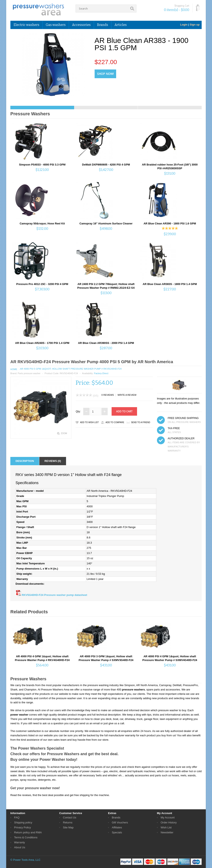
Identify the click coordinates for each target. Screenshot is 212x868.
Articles (121, 25)
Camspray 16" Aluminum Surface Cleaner (106, 223)
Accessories (81, 25)
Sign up (195, 25)
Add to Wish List (89, 422)
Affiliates (117, 827)
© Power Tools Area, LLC (25, 860)
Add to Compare (115, 422)
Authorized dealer (181, 438)
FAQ (17, 817)
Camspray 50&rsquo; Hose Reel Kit (42, 223)
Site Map (68, 827)
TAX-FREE (174, 428)
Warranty (19, 842)
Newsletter (167, 832)
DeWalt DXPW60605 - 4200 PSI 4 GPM (106, 165)
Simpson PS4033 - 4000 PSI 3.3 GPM (42, 165)
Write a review (127, 395)
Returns (68, 822)
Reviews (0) (53, 461)
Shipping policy (23, 822)
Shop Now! (105, 74)
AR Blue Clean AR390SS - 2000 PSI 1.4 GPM (106, 343)
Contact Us (70, 817)
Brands (103, 25)
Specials (117, 832)
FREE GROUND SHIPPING (183, 418)
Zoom (64, 433)
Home (14, 369)
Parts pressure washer (29, 373)
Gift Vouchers (120, 822)
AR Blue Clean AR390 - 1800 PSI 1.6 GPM (170, 223)
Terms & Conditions (26, 837)
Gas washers (56, 25)
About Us (20, 847)
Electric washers (26, 25)
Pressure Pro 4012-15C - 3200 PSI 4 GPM (42, 284)
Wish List (166, 827)
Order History (169, 822)
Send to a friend (141, 422)
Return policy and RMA (28, 832)
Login (184, 25)
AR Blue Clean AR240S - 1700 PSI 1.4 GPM (42, 343)
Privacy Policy (22, 827)
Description (25, 461)
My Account (168, 817)
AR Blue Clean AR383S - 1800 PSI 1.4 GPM (170, 284)
